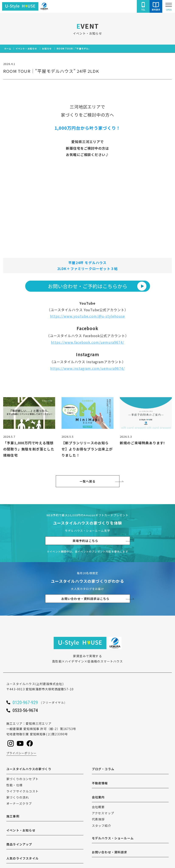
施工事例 (13, 816)
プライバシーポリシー (21, 753)
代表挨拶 (98, 819)
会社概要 (98, 807)
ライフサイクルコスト (22, 791)
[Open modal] (169, 6)
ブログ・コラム (103, 769)
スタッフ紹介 (101, 826)
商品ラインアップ (19, 844)
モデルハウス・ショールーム (113, 838)
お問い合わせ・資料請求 (110, 852)
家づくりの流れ (18, 797)
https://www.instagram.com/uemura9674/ (87, 368)
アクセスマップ (103, 813)
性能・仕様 (14, 785)
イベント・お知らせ (21, 830)
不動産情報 (100, 783)
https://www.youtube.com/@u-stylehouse (87, 316)
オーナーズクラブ (19, 803)
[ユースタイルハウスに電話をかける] (143, 6)
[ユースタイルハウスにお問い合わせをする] (156, 6)
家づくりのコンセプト (22, 779)
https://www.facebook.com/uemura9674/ (87, 342)
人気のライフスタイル (22, 858)
